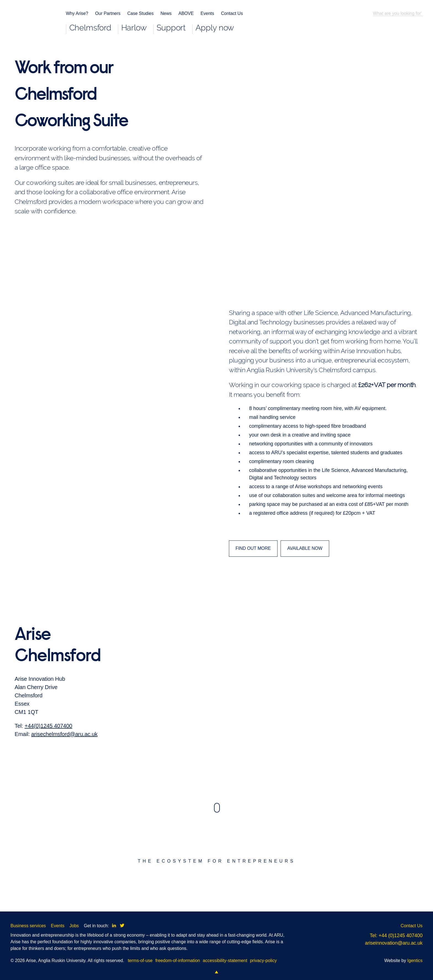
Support (171, 28)
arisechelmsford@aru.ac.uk (64, 765)
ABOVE (186, 13)
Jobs (74, 926)
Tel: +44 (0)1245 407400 (396, 936)
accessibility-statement (225, 961)
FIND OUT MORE (253, 548)
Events (207, 13)
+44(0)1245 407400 (48, 757)
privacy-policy (263, 961)
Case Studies (140, 13)
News (166, 13)
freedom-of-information (178, 961)
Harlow (134, 28)
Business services (28, 926)
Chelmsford (90, 28)
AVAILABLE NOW (305, 548)
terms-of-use (140, 961)
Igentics (415, 961)
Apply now (215, 28)
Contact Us (232, 13)
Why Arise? (77, 13)
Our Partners (108, 13)
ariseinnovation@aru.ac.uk (394, 943)
